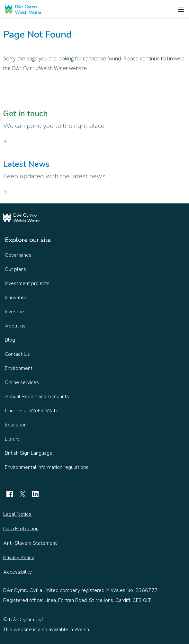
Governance (18, 255)
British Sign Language (29, 453)
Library (12, 439)
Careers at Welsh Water (32, 411)
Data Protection (21, 529)
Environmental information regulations (47, 467)
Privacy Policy (19, 558)
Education (16, 425)
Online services (22, 382)
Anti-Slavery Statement (30, 543)
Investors (15, 312)
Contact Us (17, 354)
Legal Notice (17, 514)
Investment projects (27, 283)
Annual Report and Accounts (37, 397)
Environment (19, 368)
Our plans (15, 269)
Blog (10, 340)
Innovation (16, 298)
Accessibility (18, 572)
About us (15, 326)
